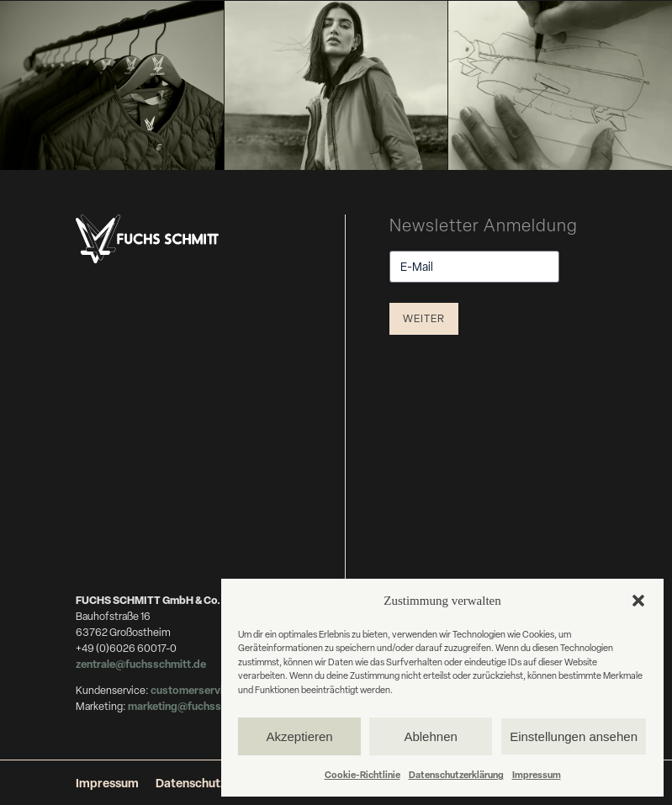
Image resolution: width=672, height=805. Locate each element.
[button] (638, 601)
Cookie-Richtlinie (362, 774)
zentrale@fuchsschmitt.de (142, 664)
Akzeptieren (299, 736)
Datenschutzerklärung (456, 774)
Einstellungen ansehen (574, 736)
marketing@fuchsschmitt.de (198, 706)
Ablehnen (430, 736)
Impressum (537, 774)
